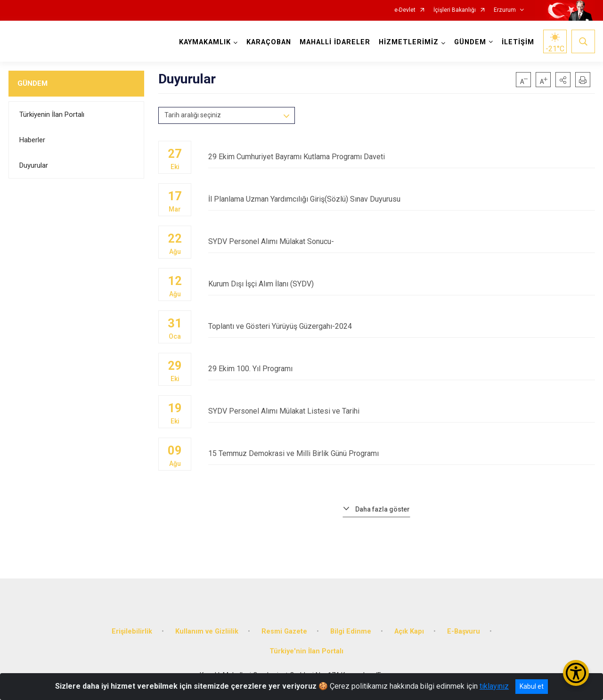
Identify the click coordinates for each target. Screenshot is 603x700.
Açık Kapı (409, 631)
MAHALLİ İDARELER (335, 42)
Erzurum (505, 10)
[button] (563, 80)
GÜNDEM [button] (470, 42)
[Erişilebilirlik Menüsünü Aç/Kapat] (576, 673)
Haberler (32, 140)
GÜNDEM (33, 83)
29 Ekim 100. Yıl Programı (401, 369)
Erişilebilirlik (132, 631)
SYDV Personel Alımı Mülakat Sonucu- (401, 241)
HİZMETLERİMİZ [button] (409, 42)
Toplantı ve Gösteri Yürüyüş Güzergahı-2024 (401, 326)
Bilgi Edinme (351, 631)
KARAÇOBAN (269, 42)
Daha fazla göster (383, 509)
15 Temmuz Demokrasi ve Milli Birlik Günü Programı (401, 453)
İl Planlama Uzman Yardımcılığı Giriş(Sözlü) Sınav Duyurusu (401, 199)
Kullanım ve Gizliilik (207, 631)
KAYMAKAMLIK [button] (205, 42)
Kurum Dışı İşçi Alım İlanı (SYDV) (401, 284)
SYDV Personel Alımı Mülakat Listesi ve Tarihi (401, 411)
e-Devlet (405, 10)
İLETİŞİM (518, 42)
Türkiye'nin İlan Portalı (306, 651)
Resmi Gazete (284, 631)
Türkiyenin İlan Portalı (52, 114)
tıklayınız (494, 686)
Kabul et (532, 686)
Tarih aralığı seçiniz (193, 115)
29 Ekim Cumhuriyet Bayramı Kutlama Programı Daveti (401, 157)
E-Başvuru (464, 631)
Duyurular (34, 165)
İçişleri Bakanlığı (455, 10)
